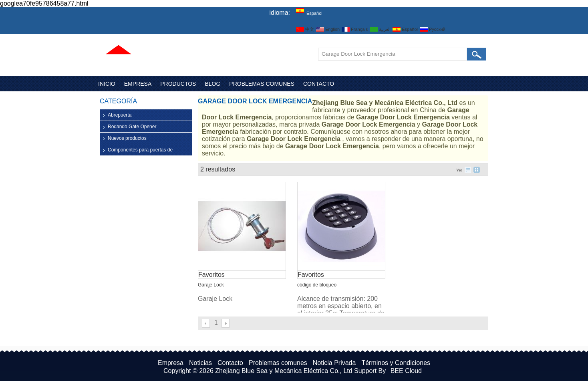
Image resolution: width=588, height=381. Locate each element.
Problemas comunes (262, 84)
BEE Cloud (406, 371)
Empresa (138, 84)
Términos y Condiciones (396, 363)
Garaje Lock (211, 285)
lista (468, 170)
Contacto (319, 84)
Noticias (200, 363)
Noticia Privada (334, 363)
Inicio (107, 84)
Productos (178, 84)
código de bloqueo (317, 285)
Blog (212, 84)
